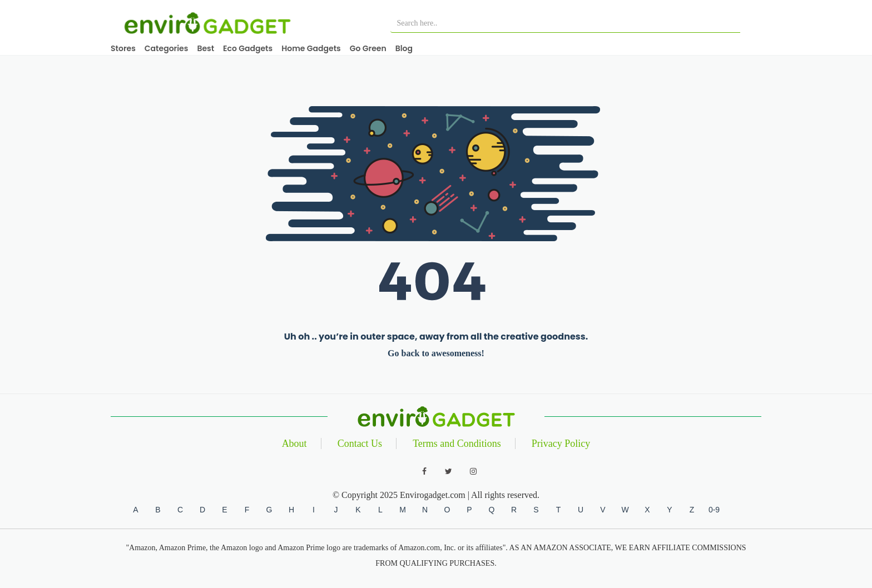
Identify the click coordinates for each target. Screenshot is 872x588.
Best (205, 48)
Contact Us (360, 444)
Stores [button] (123, 48)
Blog (404, 48)
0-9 (714, 510)
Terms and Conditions (457, 444)
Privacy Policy (561, 444)
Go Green (368, 48)
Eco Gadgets (248, 48)
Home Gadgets (311, 48)
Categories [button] (167, 48)
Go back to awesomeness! (436, 353)
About (294, 444)
